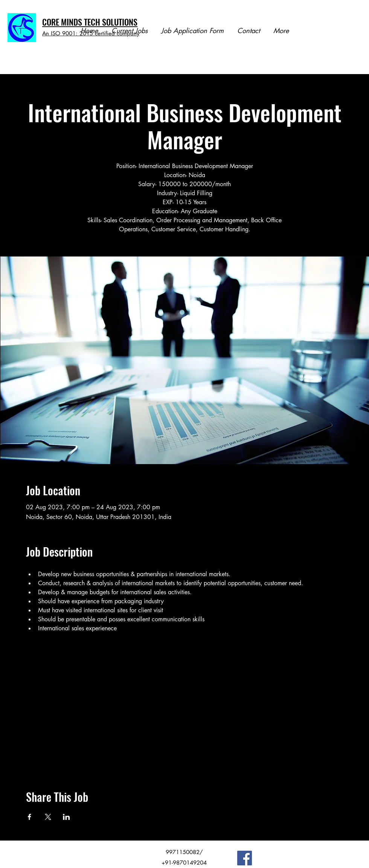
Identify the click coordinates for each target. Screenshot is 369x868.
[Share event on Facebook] (30, 817)
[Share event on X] (48, 817)
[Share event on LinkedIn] (66, 817)
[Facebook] (245, 858)
